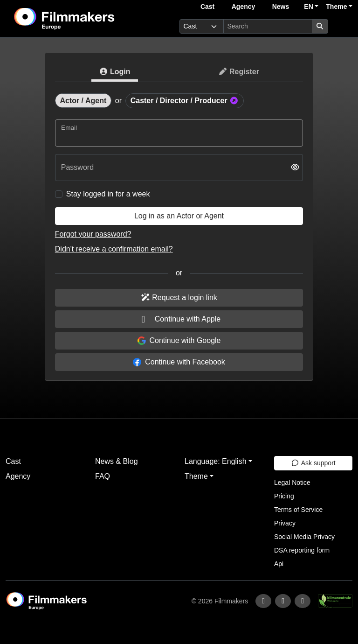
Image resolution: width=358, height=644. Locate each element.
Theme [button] (336, 7)
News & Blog (117, 461)
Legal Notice (292, 483)
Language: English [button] (216, 461)
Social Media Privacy (304, 537)
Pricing (284, 496)
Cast (207, 7)
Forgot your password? (93, 234)
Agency (244, 7)
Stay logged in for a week (108, 194)
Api (279, 564)
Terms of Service (298, 510)
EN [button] (308, 7)
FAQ (103, 476)
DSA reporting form (302, 550)
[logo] (87, 19)
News (281, 7)
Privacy (285, 523)
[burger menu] (342, 26)
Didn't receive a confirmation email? (114, 249)
